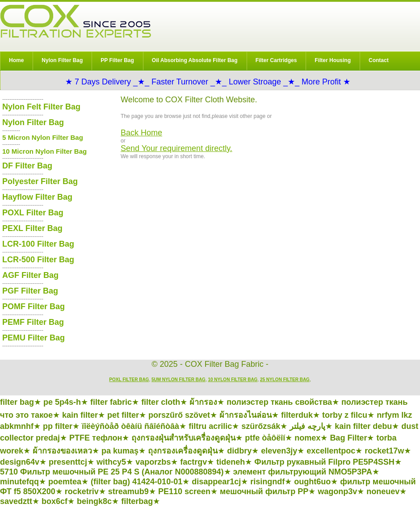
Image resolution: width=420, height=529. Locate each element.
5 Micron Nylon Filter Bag (43, 137)
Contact (379, 60)
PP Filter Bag (117, 60)
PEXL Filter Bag (32, 228)
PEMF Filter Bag (33, 322)
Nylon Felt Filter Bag (41, 107)
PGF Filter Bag (30, 291)
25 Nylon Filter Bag (285, 380)
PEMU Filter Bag (34, 338)
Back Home (141, 133)
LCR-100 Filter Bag (38, 244)
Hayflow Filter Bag (37, 197)
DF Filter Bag (27, 166)
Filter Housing (333, 60)
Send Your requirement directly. (176, 148)
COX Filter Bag (76, 21)
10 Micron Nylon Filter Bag (44, 151)
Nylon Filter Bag (62, 60)
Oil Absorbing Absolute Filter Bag (195, 60)
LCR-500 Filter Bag (38, 260)
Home (16, 60)
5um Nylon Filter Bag (178, 380)
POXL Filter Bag (33, 213)
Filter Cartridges (276, 60)
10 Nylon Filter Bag (233, 380)
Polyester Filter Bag (40, 181)
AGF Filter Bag (30, 275)
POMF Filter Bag (34, 306)
